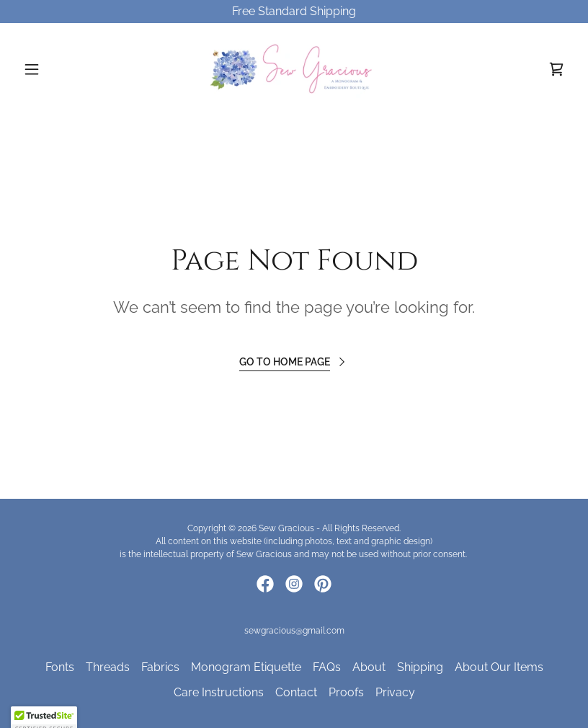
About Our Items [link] (499, 667)
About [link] (369, 667)
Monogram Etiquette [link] (246, 667)
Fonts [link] (60, 667)
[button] (59, 69)
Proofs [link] (346, 692)
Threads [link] (108, 667)
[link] (294, 69)
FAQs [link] (327, 667)
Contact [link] (296, 692)
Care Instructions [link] (219, 692)
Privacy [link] (395, 692)
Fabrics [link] (160, 667)
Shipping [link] (420, 667)
